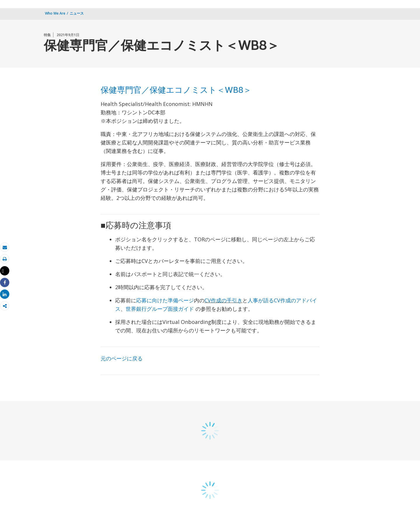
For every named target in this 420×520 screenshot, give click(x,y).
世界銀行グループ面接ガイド (161, 309)
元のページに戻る (122, 358)
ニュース (77, 13)
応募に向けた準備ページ (165, 300)
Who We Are (55, 13)
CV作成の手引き (223, 300)
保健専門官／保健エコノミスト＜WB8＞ (176, 91)
